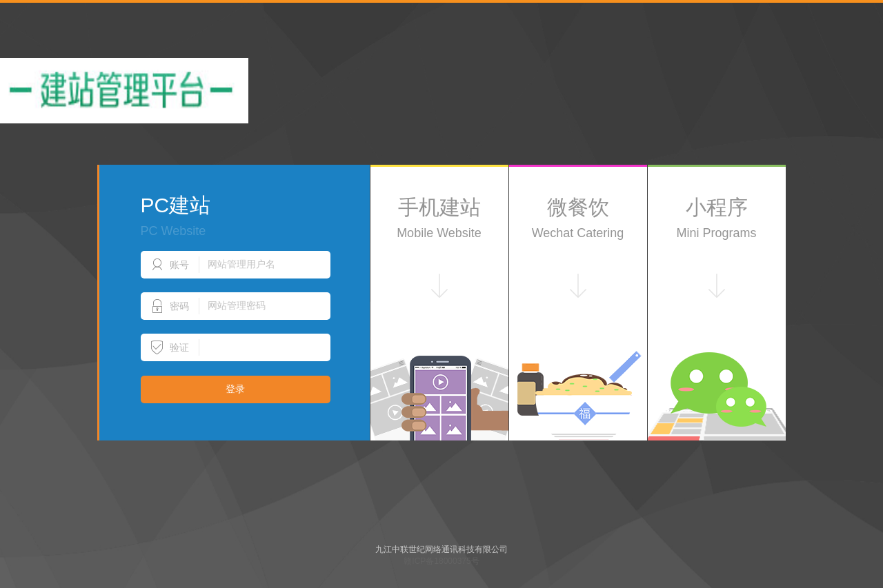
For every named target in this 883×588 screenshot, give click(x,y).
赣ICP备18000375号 (441, 561)
